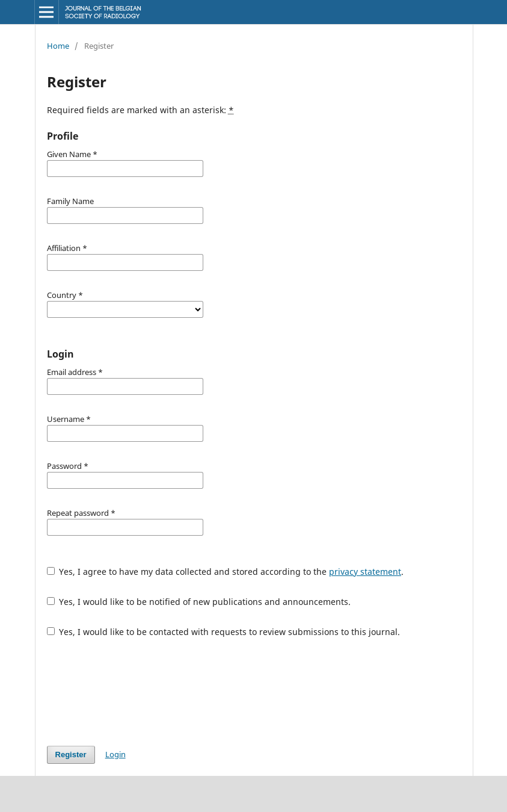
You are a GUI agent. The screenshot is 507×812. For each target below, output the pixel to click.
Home (58, 46)
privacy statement (365, 572)
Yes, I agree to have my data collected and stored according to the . (226, 572)
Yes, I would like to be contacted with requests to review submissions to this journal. (224, 632)
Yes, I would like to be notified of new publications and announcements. (199, 602)
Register (71, 755)
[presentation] (138, 692)
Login (115, 754)
